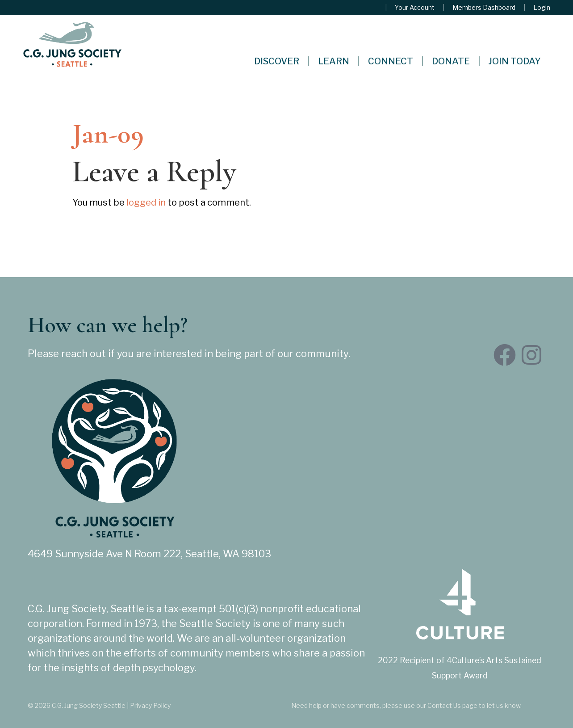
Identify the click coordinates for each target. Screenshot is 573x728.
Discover (277, 61)
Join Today (515, 61)
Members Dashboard (484, 8)
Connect (391, 61)
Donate (451, 61)
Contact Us (444, 705)
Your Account (415, 8)
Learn (334, 61)
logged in (146, 202)
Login (542, 8)
